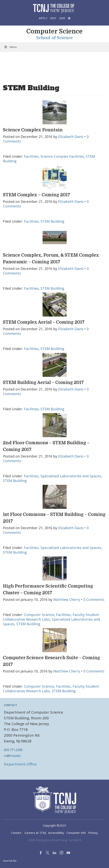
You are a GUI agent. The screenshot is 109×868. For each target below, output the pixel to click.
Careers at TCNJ (35, 833)
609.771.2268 (13, 750)
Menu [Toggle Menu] (10, 47)
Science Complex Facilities (62, 156)
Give (62, 18)
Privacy (93, 833)
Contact (16, 833)
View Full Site (10, 861)
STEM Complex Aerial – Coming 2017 (44, 322)
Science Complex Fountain (33, 130)
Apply (43, 18)
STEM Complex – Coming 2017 (36, 195)
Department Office (20, 764)
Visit (53, 18)
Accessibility (56, 833)
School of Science (54, 38)
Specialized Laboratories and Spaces (71, 476)
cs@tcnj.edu (12, 756)
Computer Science (54, 31)
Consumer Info (76, 833)
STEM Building (52, 221)
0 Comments (94, 599)
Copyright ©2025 (54, 825)
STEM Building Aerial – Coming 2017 (43, 383)
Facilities (31, 156)
